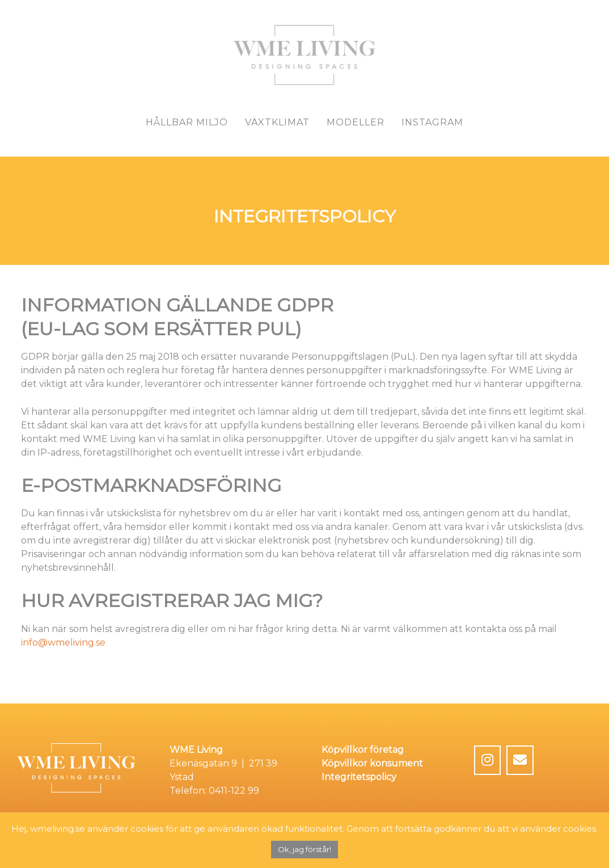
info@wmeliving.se (63, 642)
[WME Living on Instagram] (488, 760)
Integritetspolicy (359, 777)
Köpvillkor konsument (372, 763)
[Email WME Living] (520, 760)
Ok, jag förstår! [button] (304, 849)
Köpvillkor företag (363, 750)
